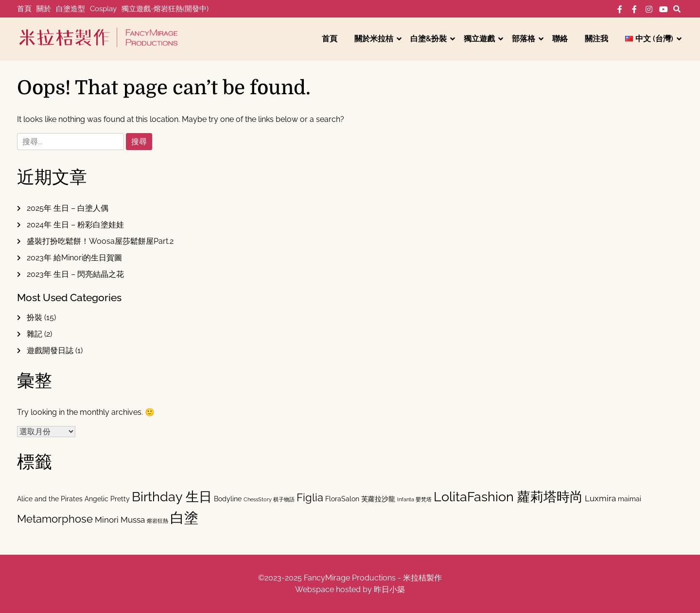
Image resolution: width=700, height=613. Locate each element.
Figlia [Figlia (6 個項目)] (310, 497)
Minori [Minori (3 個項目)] (107, 520)
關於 (44, 9)
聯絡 (560, 39)
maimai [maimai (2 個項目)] (630, 499)
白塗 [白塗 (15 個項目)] (184, 518)
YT (664, 9)
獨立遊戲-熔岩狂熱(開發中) (165, 9)
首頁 (24, 9)
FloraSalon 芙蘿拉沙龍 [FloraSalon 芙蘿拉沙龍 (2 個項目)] (360, 499)
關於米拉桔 (374, 39)
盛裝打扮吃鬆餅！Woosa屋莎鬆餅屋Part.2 (100, 241)
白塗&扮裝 (429, 39)
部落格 (524, 39)
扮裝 (35, 317)
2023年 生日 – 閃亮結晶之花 (75, 274)
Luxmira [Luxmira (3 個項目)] (600, 498)
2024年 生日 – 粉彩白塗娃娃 (75, 225)
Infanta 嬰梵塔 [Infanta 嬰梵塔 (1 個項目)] (414, 499)
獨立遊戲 (479, 39)
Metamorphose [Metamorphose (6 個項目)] (55, 519)
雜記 (35, 334)
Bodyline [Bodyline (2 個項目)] (228, 499)
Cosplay (103, 9)
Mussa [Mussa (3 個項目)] (133, 520)
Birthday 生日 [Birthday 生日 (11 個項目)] (172, 497)
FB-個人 (620, 9)
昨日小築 (389, 589)
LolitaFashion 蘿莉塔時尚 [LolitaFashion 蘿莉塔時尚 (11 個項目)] (508, 497)
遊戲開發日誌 (50, 350)
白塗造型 (70, 9)
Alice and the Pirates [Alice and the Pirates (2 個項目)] (50, 499)
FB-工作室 (634, 9)
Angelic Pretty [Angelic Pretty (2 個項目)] (107, 499)
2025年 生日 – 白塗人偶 (68, 208)
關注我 (596, 39)
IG (649, 9)
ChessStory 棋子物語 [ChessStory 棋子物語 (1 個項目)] (269, 499)
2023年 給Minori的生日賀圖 (74, 258)
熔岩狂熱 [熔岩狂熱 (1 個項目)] (157, 521)
